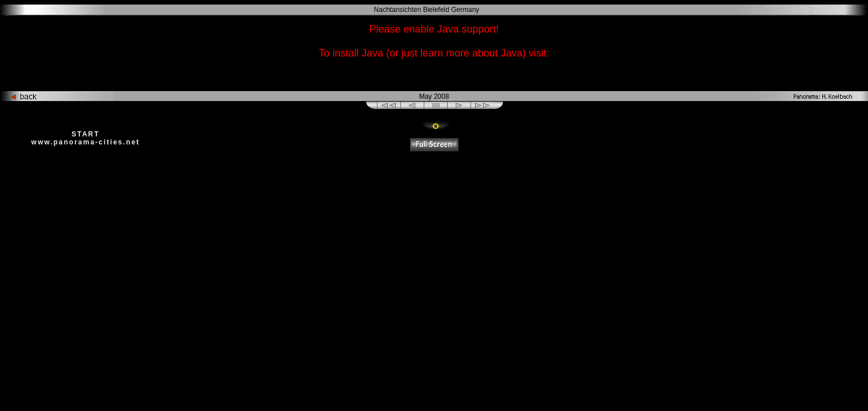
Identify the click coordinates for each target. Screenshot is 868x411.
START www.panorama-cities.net (86, 138)
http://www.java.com (434, 75)
